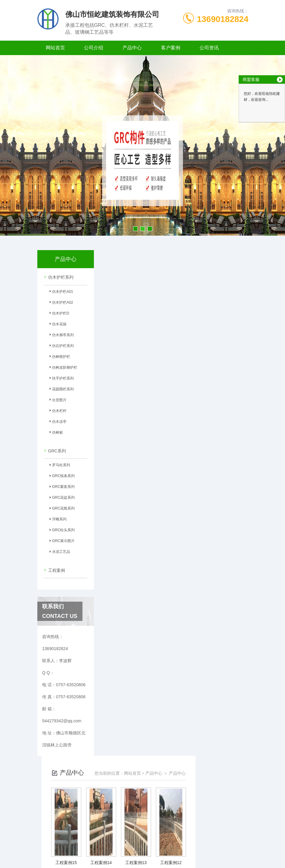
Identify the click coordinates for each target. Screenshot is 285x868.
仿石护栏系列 (61, 346)
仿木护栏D (59, 314)
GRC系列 (56, 448)
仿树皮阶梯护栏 (63, 368)
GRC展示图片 (62, 540)
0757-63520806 (110, 839)
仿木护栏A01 (61, 292)
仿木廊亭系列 (61, 336)
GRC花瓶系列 (62, 507)
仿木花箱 (57, 325)
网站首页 (55, 48)
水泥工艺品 (59, 551)
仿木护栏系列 (60, 277)
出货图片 (57, 401)
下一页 (219, 795)
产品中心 (132, 48)
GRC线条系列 (62, 475)
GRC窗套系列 (62, 486)
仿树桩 (56, 433)
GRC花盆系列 (62, 497)
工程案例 (56, 566)
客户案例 (171, 48)
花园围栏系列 (61, 390)
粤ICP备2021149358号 (187, 849)
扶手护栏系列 (61, 379)
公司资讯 (209, 48)
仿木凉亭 (57, 422)
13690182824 (223, 19)
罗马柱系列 (59, 464)
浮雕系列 (57, 518)
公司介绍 (94, 48)
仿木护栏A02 (61, 303)
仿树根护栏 (59, 357)
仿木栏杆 (57, 411)
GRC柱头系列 (62, 529)
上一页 (123, 795)
